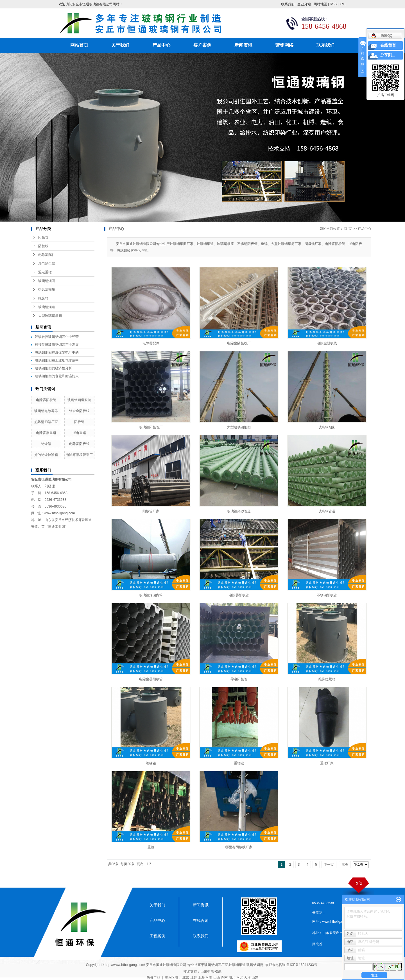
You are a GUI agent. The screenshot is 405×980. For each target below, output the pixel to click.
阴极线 (43, 246)
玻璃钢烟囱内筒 (151, 595)
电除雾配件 (47, 255)
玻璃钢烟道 (47, 307)
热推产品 (153, 977)
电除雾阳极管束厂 (79, 455)
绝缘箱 (43, 298)
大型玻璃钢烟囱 (50, 316)
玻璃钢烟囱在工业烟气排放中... (58, 360)
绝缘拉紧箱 (327, 679)
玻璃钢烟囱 (47, 281)
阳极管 (43, 237)
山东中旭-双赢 (211, 972)
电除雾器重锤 (46, 433)
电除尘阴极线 (327, 343)
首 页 (348, 229)
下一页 (329, 865)
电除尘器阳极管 (151, 679)
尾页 (345, 865)
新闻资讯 (243, 45)
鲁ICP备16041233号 (302, 965)
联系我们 (288, 4)
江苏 (194, 977)
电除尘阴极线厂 (239, 343)
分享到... (388, 55)
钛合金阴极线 (79, 411)
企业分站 (304, 4)
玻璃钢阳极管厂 (151, 427)
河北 (240, 977)
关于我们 (120, 45)
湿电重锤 (45, 272)
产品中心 (161, 45)
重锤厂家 (327, 763)
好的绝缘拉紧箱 (46, 455)
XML (343, 4)
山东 (255, 977)
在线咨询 (201, 920)
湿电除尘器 (47, 263)
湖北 (232, 977)
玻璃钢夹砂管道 (239, 511)
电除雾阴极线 (79, 444)
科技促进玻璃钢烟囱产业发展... (58, 345)
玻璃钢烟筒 (255, 965)
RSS (333, 4)
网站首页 (79, 45)
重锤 (151, 847)
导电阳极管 (239, 679)
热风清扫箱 (47, 290)
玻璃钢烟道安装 (79, 400)
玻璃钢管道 (327, 511)
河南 (209, 977)
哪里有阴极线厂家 (239, 847)
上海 (201, 977)
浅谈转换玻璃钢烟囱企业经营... (58, 337)
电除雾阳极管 (46, 400)
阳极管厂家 (151, 511)
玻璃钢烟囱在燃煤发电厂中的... (58, 353)
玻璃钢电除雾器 (46, 411)
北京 (186, 977)
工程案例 (157, 936)
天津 (247, 977)
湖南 (224, 977)
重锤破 (239, 763)
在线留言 (388, 45)
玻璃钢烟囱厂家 (216, 965)
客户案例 (202, 45)
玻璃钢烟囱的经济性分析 (53, 368)
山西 (217, 977)
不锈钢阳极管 (327, 595)
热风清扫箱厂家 (46, 422)
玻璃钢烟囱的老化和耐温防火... (58, 376)
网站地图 (320, 4)
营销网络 (284, 45)
